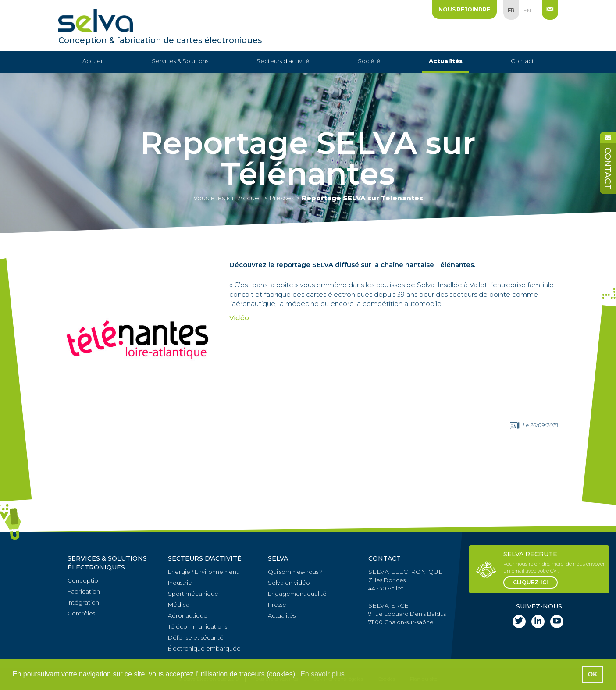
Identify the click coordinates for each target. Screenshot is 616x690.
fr (511, 10)
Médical (179, 605)
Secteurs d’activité (283, 61)
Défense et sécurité (196, 637)
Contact (522, 61)
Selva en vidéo (289, 583)
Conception (85, 580)
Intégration (83, 602)
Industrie (180, 583)
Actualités (446, 61)
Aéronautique (188, 615)
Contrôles (81, 613)
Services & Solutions (180, 61)
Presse (277, 605)
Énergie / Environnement (203, 572)
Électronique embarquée (204, 648)
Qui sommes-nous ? (295, 572)
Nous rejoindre (464, 9)
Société (369, 61)
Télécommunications (198, 626)
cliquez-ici (531, 582)
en (527, 10)
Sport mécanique (193, 594)
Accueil (93, 61)
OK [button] (593, 674)
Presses (282, 198)
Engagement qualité (297, 594)
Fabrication (84, 591)
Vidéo (239, 318)
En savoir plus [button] (322, 674)
